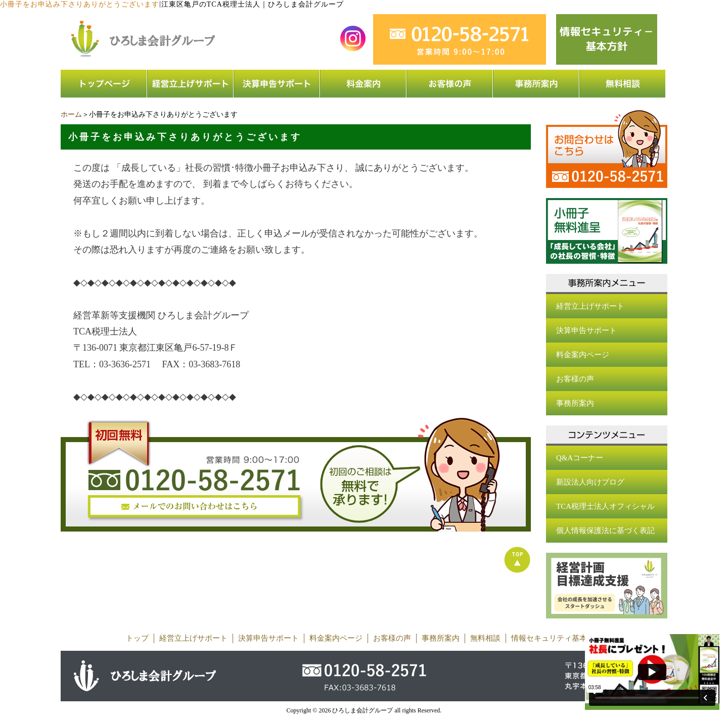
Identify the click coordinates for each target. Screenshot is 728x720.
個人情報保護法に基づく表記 (605, 531)
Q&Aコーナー (580, 458)
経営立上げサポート (590, 306)
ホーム (71, 114)
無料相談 (485, 638)
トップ (137, 638)
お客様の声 (575, 379)
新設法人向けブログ (590, 482)
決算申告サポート (586, 330)
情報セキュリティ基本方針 (557, 638)
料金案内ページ (583, 355)
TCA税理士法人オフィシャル (605, 506)
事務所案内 (575, 403)
